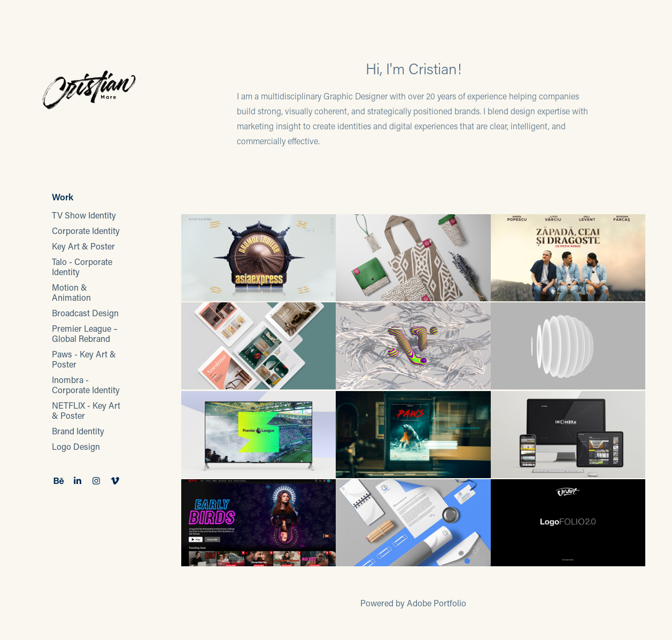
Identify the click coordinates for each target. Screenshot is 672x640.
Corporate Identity (86, 231)
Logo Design (76, 446)
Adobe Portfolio (437, 603)
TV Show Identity (84, 215)
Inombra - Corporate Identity (86, 385)
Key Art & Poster (83, 246)
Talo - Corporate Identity (82, 267)
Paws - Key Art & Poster (84, 359)
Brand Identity (78, 431)
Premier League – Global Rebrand (85, 333)
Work (63, 197)
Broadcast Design (85, 313)
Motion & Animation (71, 292)
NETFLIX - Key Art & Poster (86, 410)
